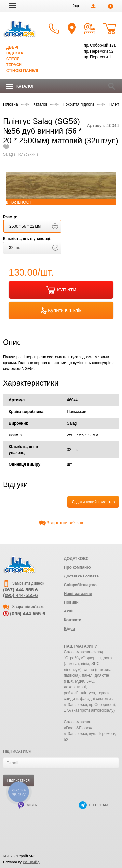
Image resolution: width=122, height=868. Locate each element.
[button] (12, 6)
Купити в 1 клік (61, 311)
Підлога (15, 53)
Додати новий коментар (93, 502)
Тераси (14, 65)
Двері (12, 47)
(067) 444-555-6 (20, 590)
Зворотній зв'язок (61, 523)
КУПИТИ (61, 290)
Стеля (13, 59)
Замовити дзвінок (23, 583)
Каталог (20, 86)
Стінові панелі (22, 71)
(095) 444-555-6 (20, 595)
